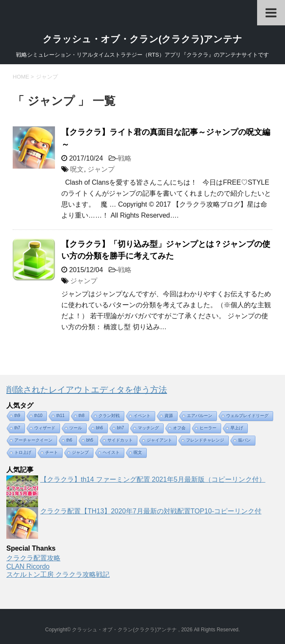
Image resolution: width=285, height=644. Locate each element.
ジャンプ (101, 169)
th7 (17, 428)
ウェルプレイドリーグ (247, 416)
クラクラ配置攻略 (33, 558)
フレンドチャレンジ (205, 440)
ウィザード (45, 428)
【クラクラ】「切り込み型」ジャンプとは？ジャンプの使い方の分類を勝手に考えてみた (166, 250)
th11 (60, 416)
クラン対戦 (109, 416)
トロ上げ (23, 452)
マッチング (148, 428)
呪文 (77, 169)
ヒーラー (208, 428)
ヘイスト (111, 452)
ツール (76, 428)
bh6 (100, 428)
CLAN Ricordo (28, 566)
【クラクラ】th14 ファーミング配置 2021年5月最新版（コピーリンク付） (153, 479)
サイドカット (120, 440)
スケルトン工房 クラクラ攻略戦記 (58, 574)
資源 (169, 416)
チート (52, 452)
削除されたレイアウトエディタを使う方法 (87, 390)
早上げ (237, 428)
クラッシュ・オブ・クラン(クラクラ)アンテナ (143, 39)
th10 (38, 416)
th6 (69, 440)
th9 (17, 416)
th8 (82, 416)
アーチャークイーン (33, 440)
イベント (142, 416)
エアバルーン (200, 416)
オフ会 (179, 428)
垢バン (244, 440)
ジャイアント (159, 440)
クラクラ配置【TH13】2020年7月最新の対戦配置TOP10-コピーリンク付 (151, 511)
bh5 (90, 440)
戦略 (125, 158)
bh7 (121, 428)
